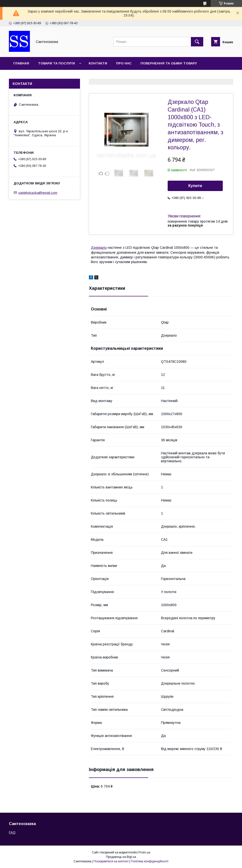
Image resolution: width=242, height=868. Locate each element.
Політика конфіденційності (150, 861)
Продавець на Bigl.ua (121, 857)
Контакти (98, 63)
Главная (21, 63)
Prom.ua (144, 852)
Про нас (124, 63)
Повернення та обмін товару (169, 63)
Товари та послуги (56, 63)
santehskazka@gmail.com (38, 193)
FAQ (12, 832)
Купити (195, 186)
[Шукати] (197, 42)
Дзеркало (99, 248)
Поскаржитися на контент (111, 861)
